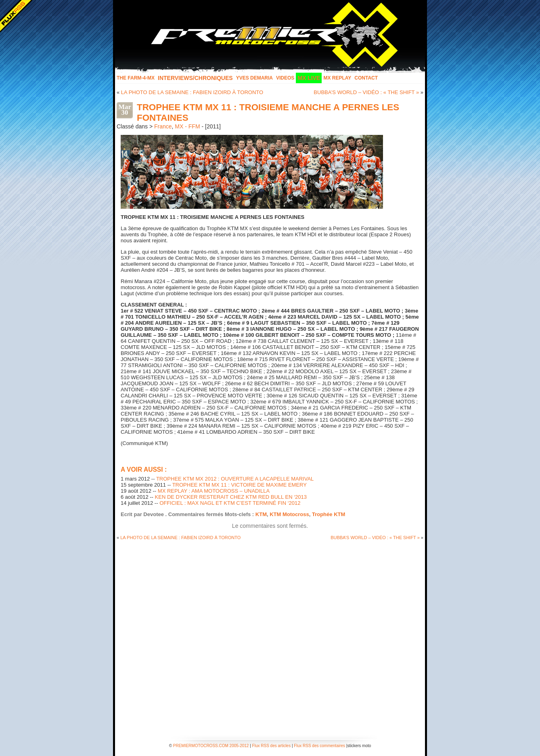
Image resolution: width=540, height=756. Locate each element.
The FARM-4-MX (136, 78)
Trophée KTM (329, 514)
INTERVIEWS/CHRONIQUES (195, 78)
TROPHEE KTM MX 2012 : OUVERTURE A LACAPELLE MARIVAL (235, 479)
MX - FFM (187, 126)
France (163, 126)
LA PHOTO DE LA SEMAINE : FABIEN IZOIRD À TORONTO (192, 92)
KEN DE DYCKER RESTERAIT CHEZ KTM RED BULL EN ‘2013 (231, 497)
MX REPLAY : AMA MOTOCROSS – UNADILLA (214, 491)
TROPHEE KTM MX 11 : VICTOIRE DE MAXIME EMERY (240, 485)
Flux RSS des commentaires (319, 746)
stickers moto (359, 746)
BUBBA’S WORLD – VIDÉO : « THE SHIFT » (366, 92)
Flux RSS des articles (272, 746)
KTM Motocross (289, 514)
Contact (366, 78)
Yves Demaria (254, 78)
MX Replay (337, 78)
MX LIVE (309, 78)
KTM (261, 514)
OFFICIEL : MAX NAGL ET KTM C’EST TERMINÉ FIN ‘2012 (230, 503)
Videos (285, 78)
